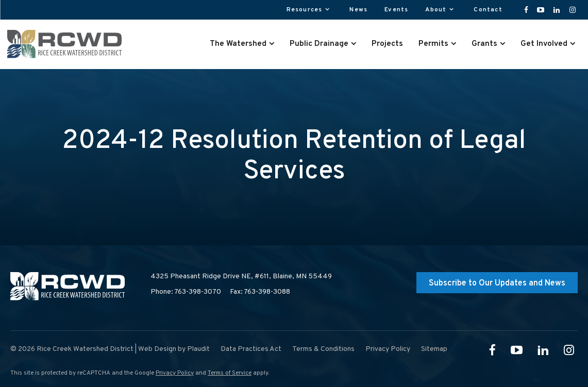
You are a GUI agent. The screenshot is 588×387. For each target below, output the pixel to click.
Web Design (157, 349)
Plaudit (198, 349)
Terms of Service (230, 373)
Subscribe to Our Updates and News (497, 283)
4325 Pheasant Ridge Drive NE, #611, (241, 277)
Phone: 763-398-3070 (186, 292)
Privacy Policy (175, 373)
